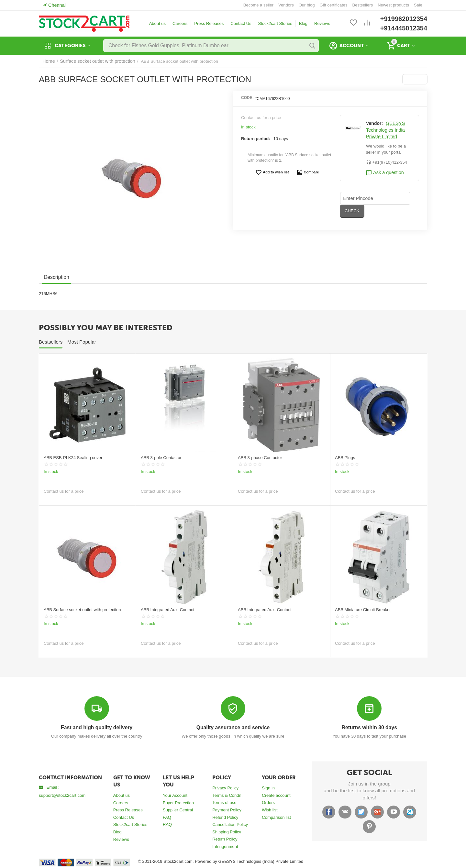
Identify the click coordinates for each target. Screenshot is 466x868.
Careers (180, 23)
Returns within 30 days (369, 727)
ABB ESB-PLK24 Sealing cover (73, 458)
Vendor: (374, 123)
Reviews (322, 23)
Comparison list (276, 817)
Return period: (256, 139)
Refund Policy (225, 817)
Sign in (268, 788)
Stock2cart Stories (275, 23)
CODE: (247, 98)
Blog (303, 23)
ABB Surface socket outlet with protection (82, 610)
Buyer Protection (178, 802)
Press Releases (209, 23)
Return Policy (225, 839)
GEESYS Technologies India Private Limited (384, 130)
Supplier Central (178, 810)
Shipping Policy (227, 832)
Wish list (270, 810)
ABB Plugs (345, 458)
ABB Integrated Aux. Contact (168, 610)
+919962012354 (404, 19)
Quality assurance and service (233, 727)
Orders (268, 802)
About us (157, 23)
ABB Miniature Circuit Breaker (363, 610)
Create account (276, 795)
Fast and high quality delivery (97, 727)
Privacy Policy (225, 788)
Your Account (175, 795)
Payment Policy (227, 810)
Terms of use (224, 802)
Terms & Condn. (227, 795)
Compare (306, 172)
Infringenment (225, 846)
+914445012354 (404, 28)
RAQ (167, 824)
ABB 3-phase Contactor (260, 458)
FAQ (167, 817)
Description (56, 277)
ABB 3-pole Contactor (161, 458)
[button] (415, 79)
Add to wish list (273, 172)
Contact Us (241, 23)
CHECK (399, 198)
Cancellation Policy (230, 824)
